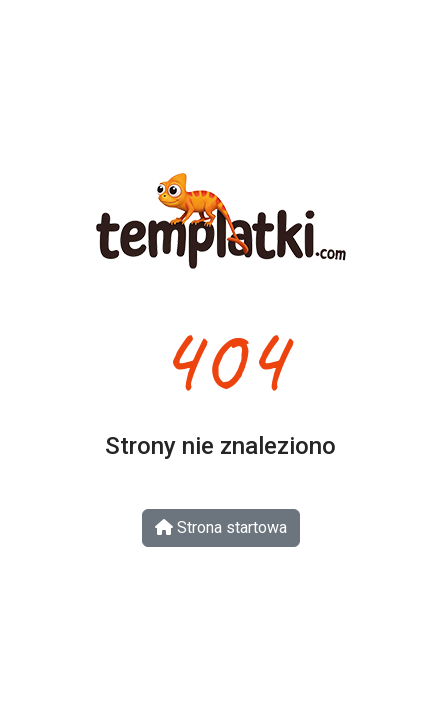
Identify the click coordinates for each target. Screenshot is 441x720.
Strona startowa (221, 527)
